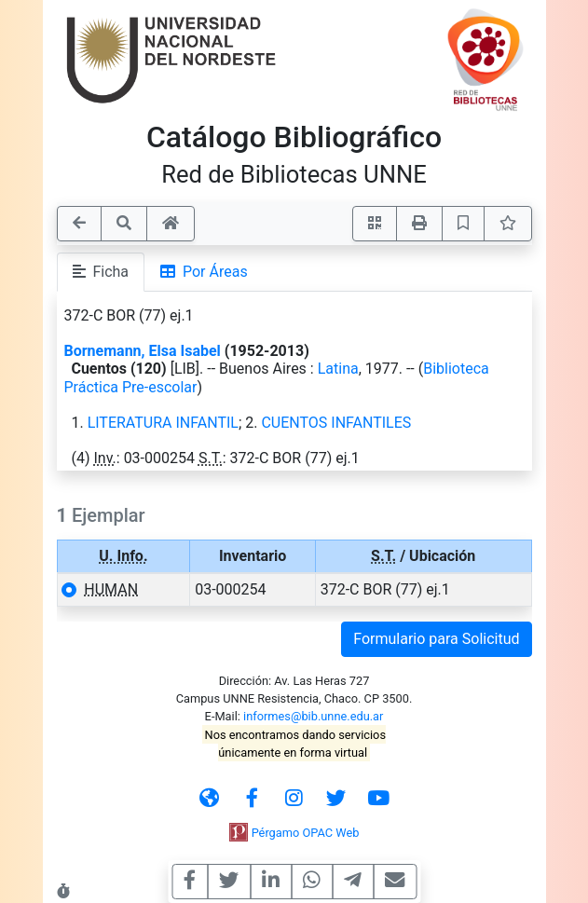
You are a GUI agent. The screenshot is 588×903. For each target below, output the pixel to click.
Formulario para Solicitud (436, 639)
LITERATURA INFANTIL (163, 423)
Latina (338, 369)
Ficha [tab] (101, 272)
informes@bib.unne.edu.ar (313, 716)
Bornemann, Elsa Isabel (143, 351)
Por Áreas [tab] (204, 272)
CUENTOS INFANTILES (336, 423)
